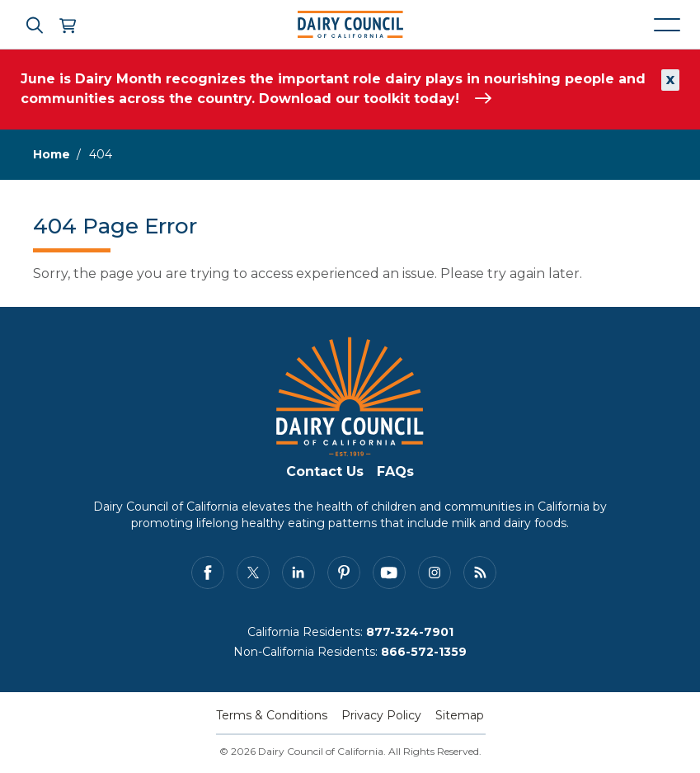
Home (52, 154)
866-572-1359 (424, 652)
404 (101, 154)
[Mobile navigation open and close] (667, 25)
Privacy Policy (381, 715)
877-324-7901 (410, 632)
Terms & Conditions (272, 715)
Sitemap (460, 715)
